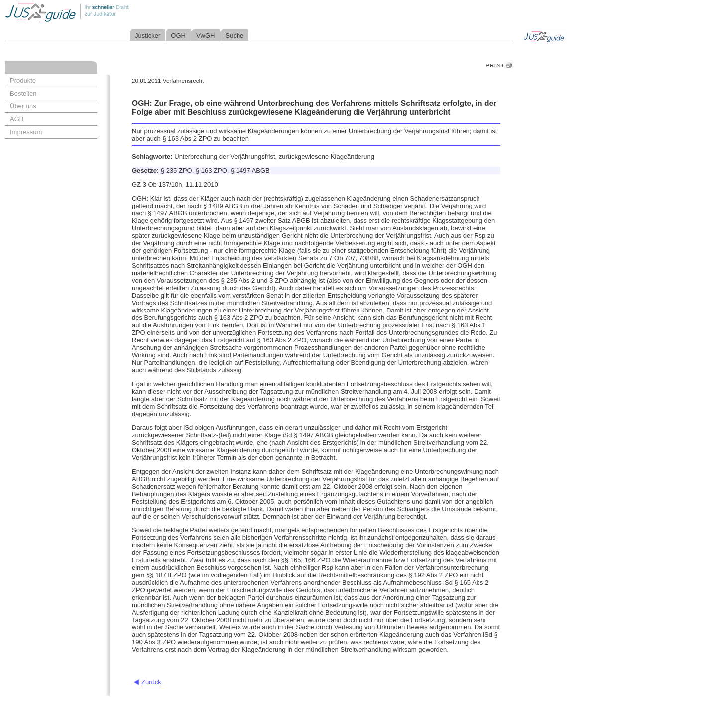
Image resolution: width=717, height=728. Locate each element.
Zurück (151, 682)
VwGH (206, 36)
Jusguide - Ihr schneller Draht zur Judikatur (100, 12)
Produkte (23, 80)
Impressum (26, 132)
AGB (17, 119)
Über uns (23, 106)
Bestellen (23, 93)
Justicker (148, 36)
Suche (234, 36)
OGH (178, 36)
